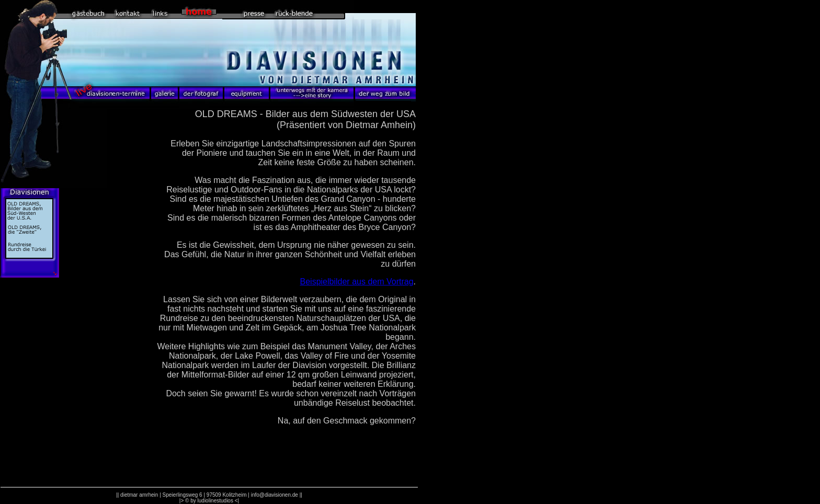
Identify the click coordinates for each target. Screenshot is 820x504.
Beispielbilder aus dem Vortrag (357, 282)
